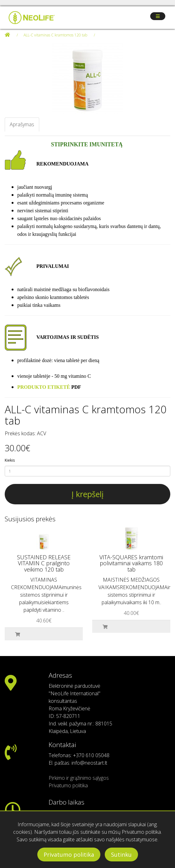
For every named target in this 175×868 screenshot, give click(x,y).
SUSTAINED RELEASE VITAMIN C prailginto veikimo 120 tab (44, 563)
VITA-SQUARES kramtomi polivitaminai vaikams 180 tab (131, 563)
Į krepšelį (87, 494)
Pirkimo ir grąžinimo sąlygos (79, 778)
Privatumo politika (69, 854)
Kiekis (10, 460)
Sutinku (121, 854)
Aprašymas (22, 124)
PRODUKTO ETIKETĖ (44, 387)
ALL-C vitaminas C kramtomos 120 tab (55, 35)
